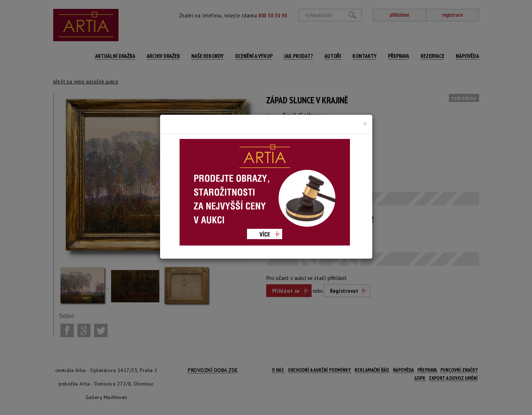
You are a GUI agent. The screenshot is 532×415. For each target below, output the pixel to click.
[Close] (365, 124)
